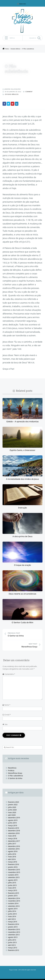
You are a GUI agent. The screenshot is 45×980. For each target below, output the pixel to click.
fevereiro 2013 (13, 950)
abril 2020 (12, 815)
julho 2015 (12, 882)
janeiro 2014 (13, 927)
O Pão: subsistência (15, 776)
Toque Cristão (13, 970)
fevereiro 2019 (13, 828)
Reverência (12, 768)
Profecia (11, 770)
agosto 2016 (13, 851)
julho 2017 (12, 843)
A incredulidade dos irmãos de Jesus (22, 479)
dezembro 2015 (14, 869)
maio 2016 (12, 856)
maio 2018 (12, 836)
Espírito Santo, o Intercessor (22, 450)
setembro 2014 (14, 906)
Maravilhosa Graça (21, 645)
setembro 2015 (14, 877)
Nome (7, 705)
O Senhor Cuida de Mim (22, 622)
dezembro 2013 (14, 929)
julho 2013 (12, 940)
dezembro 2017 (14, 841)
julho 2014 (12, 911)
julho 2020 (12, 807)
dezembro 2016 (14, 846)
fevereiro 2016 (13, 864)
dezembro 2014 (14, 898)
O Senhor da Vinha (24, 634)
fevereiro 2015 (13, 893)
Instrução (22, 508)
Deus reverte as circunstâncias (22, 594)
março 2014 (13, 922)
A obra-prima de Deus (22, 536)
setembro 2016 (14, 849)
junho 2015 (12, 885)
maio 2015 (12, 888)
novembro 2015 (14, 872)
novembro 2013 (14, 932)
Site (6, 724)
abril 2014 (12, 919)
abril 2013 (12, 945)
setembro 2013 (14, 935)
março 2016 (13, 862)
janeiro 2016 (13, 867)
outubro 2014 (13, 903)
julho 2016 (12, 854)
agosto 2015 (13, 880)
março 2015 (13, 890)
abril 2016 (12, 859)
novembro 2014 (14, 901)
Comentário (10, 674)
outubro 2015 (13, 875)
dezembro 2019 (14, 817)
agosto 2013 (13, 937)
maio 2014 (12, 916)
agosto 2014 (13, 909)
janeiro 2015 (13, 895)
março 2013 (13, 948)
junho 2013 (12, 942)
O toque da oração (22, 565)
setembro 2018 (14, 833)
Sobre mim (23, 4)
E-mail (8, 715)
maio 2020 (12, 812)
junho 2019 (12, 823)
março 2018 (13, 838)
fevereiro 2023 (13, 802)
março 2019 (13, 825)
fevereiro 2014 (13, 924)
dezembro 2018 (14, 830)
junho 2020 (12, 810)
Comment (29, 92)
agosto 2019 (13, 820)
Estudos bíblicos (12, 94)
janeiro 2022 (13, 804)
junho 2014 (12, 914)
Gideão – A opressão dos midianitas (22, 421)
